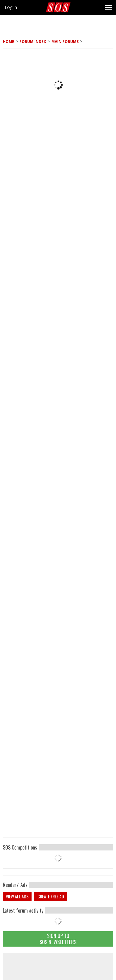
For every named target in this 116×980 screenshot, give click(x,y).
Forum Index (33, 42)
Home (9, 42)
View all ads (17, 896)
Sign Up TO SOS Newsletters (58, 939)
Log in (11, 7)
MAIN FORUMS (65, 42)
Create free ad (51, 896)
